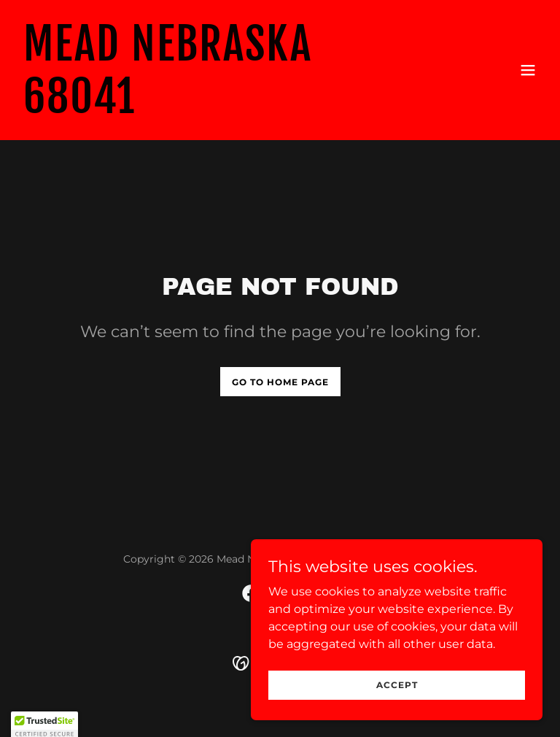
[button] (528, 70)
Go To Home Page (280, 382)
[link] (201, 109)
